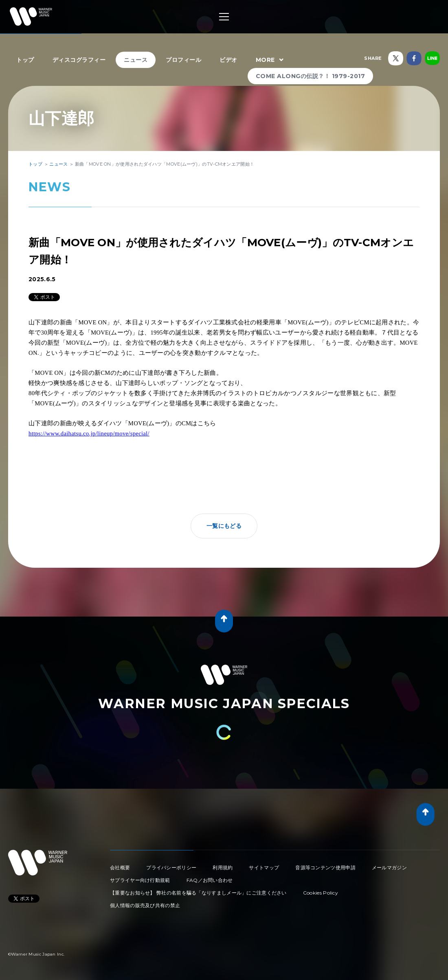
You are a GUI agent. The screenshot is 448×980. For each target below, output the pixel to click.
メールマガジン (389, 867)
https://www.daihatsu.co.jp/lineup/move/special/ (89, 433)
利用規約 (223, 867)
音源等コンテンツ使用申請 (325, 867)
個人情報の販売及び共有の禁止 (145, 905)
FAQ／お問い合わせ (210, 880)
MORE (271, 60)
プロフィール (183, 60)
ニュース (136, 60)
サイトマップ (264, 867)
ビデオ (228, 60)
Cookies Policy (321, 893)
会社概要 (120, 867)
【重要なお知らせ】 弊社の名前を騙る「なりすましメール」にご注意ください (198, 893)
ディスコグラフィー (79, 60)
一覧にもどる (224, 526)
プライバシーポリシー (171, 867)
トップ (25, 60)
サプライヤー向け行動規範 (140, 880)
